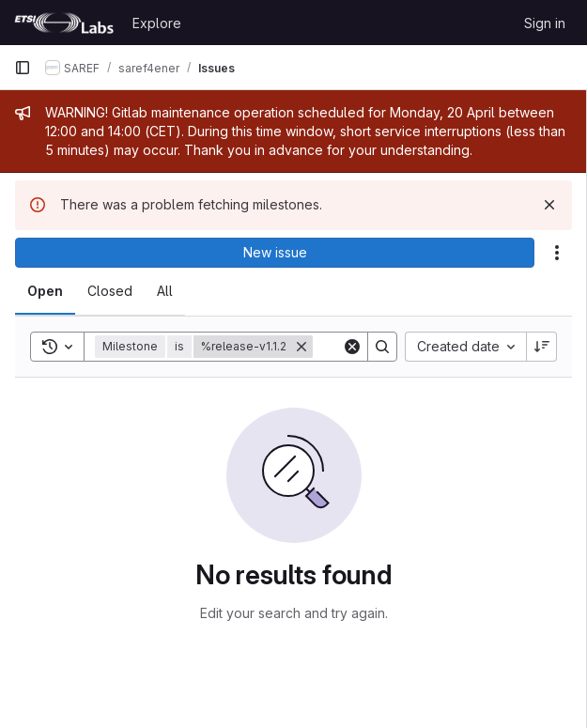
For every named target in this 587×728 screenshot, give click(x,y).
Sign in (545, 23)
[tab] (45, 291)
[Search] (382, 347)
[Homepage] (64, 23)
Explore (157, 23)
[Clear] (352, 347)
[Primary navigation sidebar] (23, 68)
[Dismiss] (549, 205)
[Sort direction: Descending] (542, 347)
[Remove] (301, 347)
